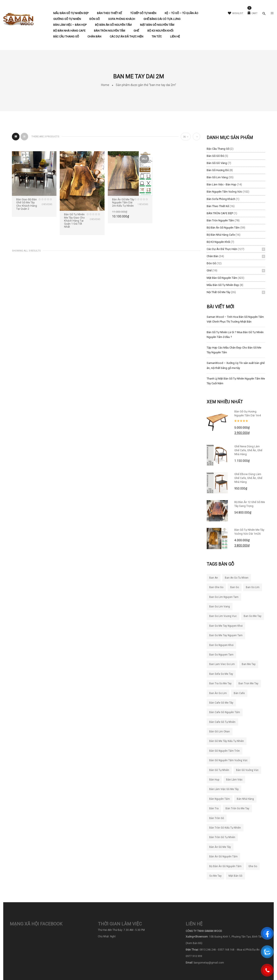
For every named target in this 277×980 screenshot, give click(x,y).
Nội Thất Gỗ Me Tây (218, 292)
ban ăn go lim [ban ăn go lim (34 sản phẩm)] (218, 693)
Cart (253, 13)
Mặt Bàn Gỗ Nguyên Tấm (222, 278)
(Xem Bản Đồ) (194, 943)
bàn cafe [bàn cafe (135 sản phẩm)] (239, 693)
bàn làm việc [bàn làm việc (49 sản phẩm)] (234, 780)
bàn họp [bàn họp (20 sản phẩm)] (214, 780)
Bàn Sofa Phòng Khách (221, 199)
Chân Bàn (213, 256)
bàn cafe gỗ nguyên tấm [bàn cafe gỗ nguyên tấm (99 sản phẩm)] (225, 712)
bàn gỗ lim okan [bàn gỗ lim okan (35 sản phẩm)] (220, 732)
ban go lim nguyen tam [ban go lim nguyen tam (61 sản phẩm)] (224, 597)
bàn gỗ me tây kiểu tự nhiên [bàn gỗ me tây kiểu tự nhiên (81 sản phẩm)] (227, 741)
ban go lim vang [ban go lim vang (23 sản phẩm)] (220, 607)
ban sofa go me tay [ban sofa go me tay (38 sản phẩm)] (221, 674)
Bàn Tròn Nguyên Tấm (220, 220)
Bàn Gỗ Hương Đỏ (218, 170)
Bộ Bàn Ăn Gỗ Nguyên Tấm (223, 228)
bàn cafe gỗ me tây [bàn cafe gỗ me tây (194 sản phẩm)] (221, 703)
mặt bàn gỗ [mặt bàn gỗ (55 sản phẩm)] (235, 876)
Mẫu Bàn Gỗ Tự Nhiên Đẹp (223, 285)
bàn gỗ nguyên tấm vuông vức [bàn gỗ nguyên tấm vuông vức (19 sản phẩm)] (228, 760)
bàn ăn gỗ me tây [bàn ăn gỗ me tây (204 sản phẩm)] (220, 847)
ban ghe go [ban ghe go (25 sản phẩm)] (216, 587)
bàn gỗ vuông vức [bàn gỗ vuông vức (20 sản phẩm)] (247, 770)
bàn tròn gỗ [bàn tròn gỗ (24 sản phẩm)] (217, 818)
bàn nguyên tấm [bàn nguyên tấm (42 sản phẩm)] (220, 799)
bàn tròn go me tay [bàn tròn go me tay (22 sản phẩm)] (237, 808)
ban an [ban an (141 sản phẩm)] (214, 578)
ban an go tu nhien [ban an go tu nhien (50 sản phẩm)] (237, 578)
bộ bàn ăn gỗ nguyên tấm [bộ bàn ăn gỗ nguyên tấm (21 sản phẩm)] (225, 866)
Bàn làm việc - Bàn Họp (221, 184)
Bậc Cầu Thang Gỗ (218, 149)
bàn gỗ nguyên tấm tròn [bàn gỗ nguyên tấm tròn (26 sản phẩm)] (225, 751)
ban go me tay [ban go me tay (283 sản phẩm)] (253, 616)
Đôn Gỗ (211, 263)
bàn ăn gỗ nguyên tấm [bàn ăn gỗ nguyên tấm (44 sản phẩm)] (223, 857)
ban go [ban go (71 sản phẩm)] (235, 587)
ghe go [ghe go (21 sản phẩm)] (253, 866)
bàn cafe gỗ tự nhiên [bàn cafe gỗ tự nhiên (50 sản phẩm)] (222, 722)
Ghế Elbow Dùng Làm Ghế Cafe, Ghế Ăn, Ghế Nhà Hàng (248, 478)
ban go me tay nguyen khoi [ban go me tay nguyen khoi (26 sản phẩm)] (226, 626)
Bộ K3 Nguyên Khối (218, 242)
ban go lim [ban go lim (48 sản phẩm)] (253, 587)
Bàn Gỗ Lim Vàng (217, 177)
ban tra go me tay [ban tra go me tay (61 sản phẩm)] (220, 683)
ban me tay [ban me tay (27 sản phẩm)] (249, 664)
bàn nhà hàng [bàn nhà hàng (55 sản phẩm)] (245, 799)
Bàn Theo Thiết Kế (218, 206)
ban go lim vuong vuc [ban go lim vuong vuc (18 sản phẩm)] (223, 616)
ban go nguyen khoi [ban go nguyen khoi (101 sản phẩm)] (221, 645)
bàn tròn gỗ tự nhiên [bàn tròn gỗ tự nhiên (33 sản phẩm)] (222, 837)
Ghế (209, 270)
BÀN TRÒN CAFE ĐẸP (220, 213)
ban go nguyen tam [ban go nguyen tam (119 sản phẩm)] (221, 655)
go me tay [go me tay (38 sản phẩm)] (215, 876)
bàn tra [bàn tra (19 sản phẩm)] (214, 808)
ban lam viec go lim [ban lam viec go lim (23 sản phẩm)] (222, 664)
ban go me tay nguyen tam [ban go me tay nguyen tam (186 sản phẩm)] (226, 635)
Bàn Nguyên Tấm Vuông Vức (224, 192)
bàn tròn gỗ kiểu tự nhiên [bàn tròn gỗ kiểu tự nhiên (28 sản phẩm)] (225, 828)
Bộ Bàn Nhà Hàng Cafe (221, 235)
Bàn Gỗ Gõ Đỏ (215, 156)
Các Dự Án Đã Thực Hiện (222, 249)
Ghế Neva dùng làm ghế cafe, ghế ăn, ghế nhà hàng (248, 450)
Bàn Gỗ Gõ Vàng (217, 163)
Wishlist (236, 13)
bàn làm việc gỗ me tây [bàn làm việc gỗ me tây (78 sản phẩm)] (224, 789)
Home (105, 85)
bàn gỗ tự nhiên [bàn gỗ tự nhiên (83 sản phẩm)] (219, 770)
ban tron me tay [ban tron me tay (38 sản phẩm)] (248, 683)
